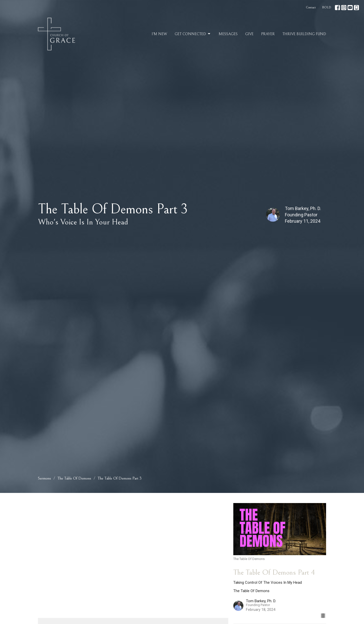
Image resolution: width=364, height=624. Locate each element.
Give (249, 34)
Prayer (268, 34)
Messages (228, 34)
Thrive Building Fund (304, 34)
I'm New (159, 34)
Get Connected (193, 34)
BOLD (327, 7)
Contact (311, 7)
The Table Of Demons (74, 478)
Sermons (44, 478)
